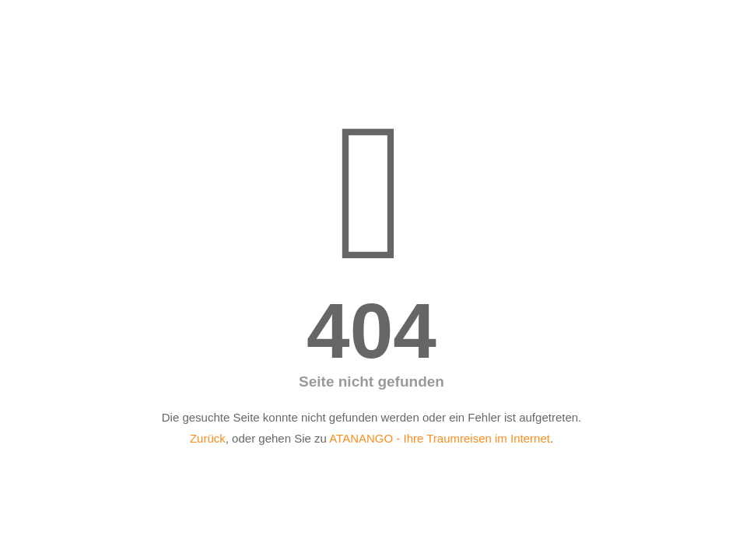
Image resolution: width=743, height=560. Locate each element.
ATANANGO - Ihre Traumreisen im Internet (440, 438)
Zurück (208, 438)
